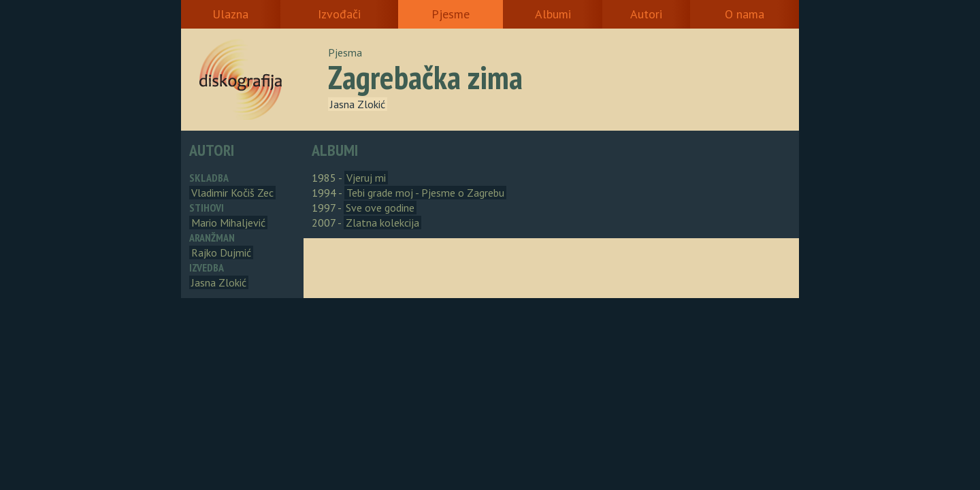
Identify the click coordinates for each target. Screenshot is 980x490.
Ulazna (230, 14)
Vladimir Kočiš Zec (232, 193)
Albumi (553, 14)
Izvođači (339, 14)
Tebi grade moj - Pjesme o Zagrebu (425, 193)
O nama (745, 14)
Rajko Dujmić (221, 252)
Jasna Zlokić (358, 104)
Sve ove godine (380, 208)
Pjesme (451, 14)
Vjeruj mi (366, 178)
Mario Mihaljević (228, 223)
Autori (646, 14)
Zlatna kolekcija (382, 223)
